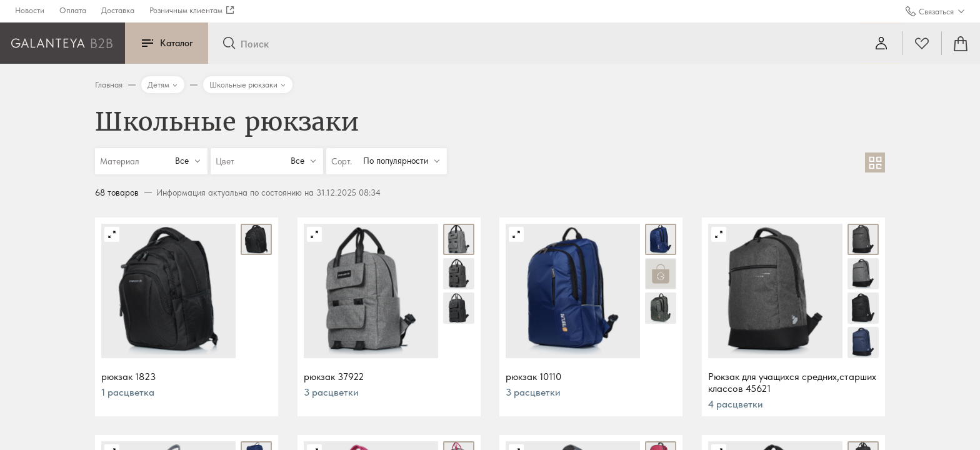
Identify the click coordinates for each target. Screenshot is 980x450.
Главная (109, 85)
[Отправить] (229, 44)
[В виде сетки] (875, 162)
